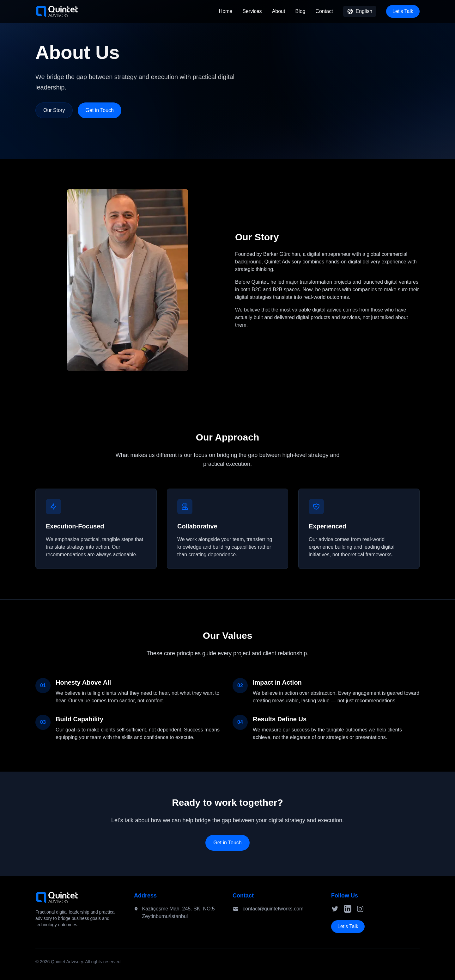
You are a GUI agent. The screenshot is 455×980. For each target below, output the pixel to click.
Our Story (54, 110)
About (279, 11)
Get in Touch (100, 110)
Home (226, 11)
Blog (300, 11)
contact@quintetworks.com (273, 909)
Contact (324, 11)
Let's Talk (403, 11)
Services (252, 11)
